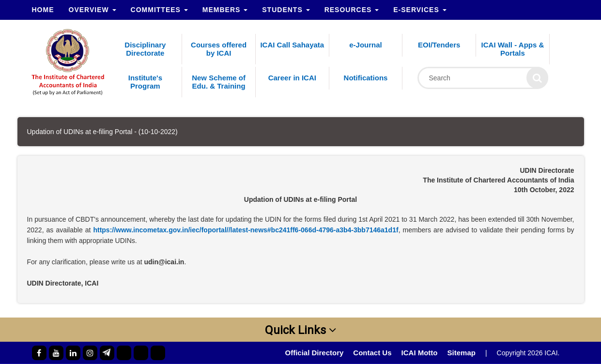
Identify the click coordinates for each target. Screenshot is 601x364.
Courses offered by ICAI (219, 49)
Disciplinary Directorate (145, 49)
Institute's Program (145, 82)
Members (225, 10)
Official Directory (314, 353)
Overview (92, 10)
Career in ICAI (292, 78)
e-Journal (366, 45)
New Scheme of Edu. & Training (219, 82)
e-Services (420, 10)
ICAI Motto (420, 353)
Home (43, 10)
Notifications (366, 78)
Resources (352, 10)
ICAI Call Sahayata (292, 45)
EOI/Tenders (439, 45)
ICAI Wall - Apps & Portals (513, 49)
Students (286, 10)
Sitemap (462, 353)
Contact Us (372, 353)
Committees (159, 10)
